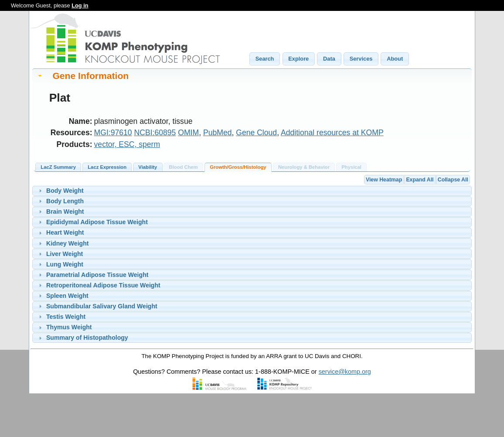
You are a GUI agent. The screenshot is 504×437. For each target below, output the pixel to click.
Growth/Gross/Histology (238, 167)
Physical (351, 167)
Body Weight (65, 191)
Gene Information (90, 76)
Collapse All (453, 180)
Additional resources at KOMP (332, 133)
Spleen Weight (67, 296)
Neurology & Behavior (304, 167)
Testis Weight (66, 317)
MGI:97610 (113, 133)
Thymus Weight (69, 327)
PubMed (218, 133)
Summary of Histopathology (87, 338)
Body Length (65, 201)
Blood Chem (184, 167)
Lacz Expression (107, 167)
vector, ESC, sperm (127, 144)
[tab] (252, 76)
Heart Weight (65, 232)
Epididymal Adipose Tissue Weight (97, 222)
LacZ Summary (58, 167)
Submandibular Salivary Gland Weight (102, 306)
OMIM (188, 133)
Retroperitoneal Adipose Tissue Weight (103, 285)
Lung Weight (65, 264)
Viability (148, 167)
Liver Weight (65, 254)
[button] (265, 59)
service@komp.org (345, 372)
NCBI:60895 (155, 133)
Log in (80, 5)
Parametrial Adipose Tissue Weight (97, 275)
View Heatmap (384, 180)
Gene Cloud (256, 133)
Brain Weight (65, 212)
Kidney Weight (68, 243)
